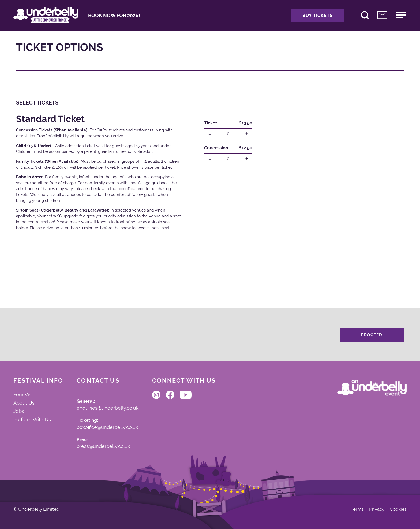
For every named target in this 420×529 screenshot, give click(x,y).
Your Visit (24, 395)
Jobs (19, 411)
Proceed (372, 335)
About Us (24, 403)
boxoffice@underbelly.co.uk (107, 428)
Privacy (377, 509)
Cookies (398, 509)
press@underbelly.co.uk (103, 447)
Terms (357, 509)
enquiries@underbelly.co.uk (108, 408)
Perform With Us (32, 420)
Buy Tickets (318, 15)
